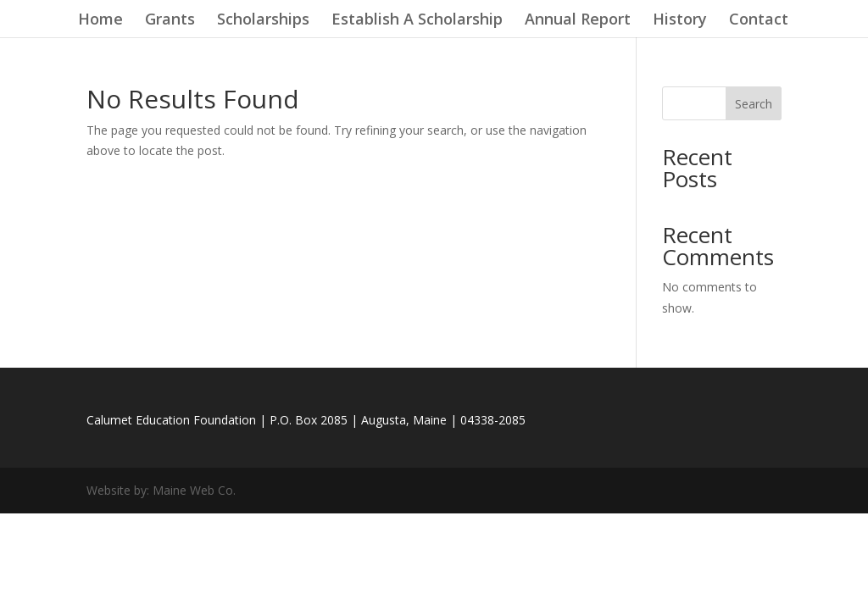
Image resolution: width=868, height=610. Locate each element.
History (680, 21)
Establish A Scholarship (417, 21)
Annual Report (578, 21)
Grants (170, 21)
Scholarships (263, 21)
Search (754, 104)
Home (100, 21)
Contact (759, 21)
